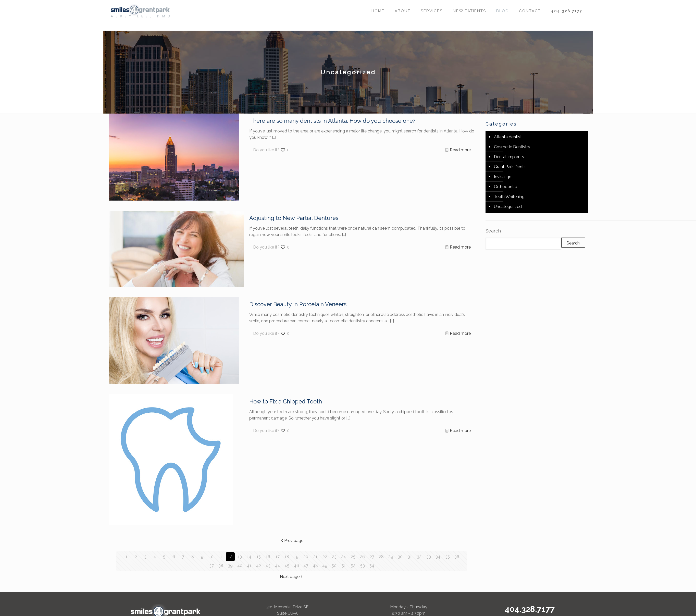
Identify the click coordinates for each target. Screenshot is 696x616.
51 (344, 566)
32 (419, 557)
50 (334, 566)
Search (493, 231)
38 (221, 566)
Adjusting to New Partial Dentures (294, 218)
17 (278, 557)
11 (221, 557)
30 (400, 557)
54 (372, 566)
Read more (460, 150)
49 (325, 566)
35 (448, 557)
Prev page (292, 541)
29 (391, 557)
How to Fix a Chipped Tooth (286, 401)
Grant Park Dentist (511, 167)
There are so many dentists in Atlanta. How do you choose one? (332, 121)
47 (306, 566)
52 (353, 566)
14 (249, 557)
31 (410, 557)
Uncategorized (508, 207)
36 (457, 557)
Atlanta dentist (508, 137)
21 (315, 557)
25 (353, 557)
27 (372, 557)
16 (268, 557)
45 (287, 566)
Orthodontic (505, 187)
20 (306, 557)
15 (259, 557)
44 (278, 566)
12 (230, 557)
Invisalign (503, 177)
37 (212, 566)
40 (240, 566)
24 (344, 557)
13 (240, 557)
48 (315, 566)
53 (363, 566)
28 (381, 557)
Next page (292, 577)
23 (334, 557)
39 (230, 566)
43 (268, 566)
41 (249, 566)
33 (429, 557)
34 (438, 557)
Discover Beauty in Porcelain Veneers (298, 304)
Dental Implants (509, 157)
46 (296, 566)
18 (287, 557)
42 (259, 566)
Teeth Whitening (509, 197)
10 (211, 557)
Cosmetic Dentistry (512, 147)
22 (325, 557)
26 (362, 557)
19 (296, 557)
